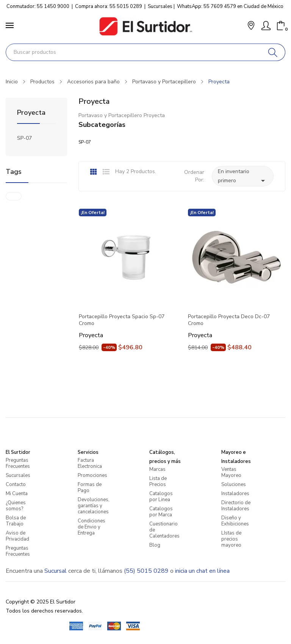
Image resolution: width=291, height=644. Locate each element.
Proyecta (31, 113)
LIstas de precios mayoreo (231, 539)
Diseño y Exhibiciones (235, 521)
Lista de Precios (158, 481)
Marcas (157, 469)
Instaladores (235, 494)
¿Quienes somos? (16, 506)
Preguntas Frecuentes (18, 463)
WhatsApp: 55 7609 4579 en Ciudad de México (230, 6)
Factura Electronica (90, 463)
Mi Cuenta (17, 494)
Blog (155, 545)
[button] (251, 26)
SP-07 (24, 138)
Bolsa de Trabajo (16, 521)
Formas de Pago (90, 488)
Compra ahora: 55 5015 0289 (109, 6)
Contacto (16, 485)
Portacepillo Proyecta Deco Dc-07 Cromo (229, 320)
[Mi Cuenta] (266, 26)
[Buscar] (273, 52)
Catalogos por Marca (161, 512)
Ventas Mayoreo (231, 472)
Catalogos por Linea (161, 497)
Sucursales (160, 6)
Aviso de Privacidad (17, 536)
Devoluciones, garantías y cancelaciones (94, 506)
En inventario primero (243, 177)
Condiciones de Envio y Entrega (92, 527)
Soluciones (234, 485)
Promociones (92, 475)
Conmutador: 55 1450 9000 (38, 6)
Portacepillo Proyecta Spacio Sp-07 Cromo (122, 320)
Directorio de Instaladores (236, 506)
